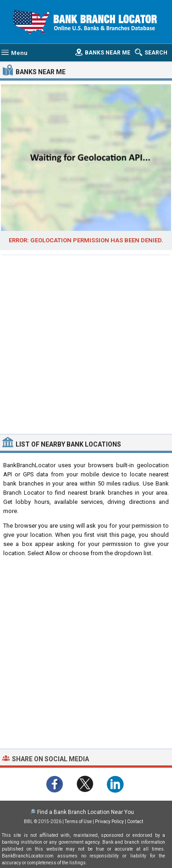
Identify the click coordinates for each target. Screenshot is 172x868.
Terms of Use (78, 822)
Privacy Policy (109, 822)
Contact (135, 822)
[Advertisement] (86, 343)
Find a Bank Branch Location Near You (86, 812)
